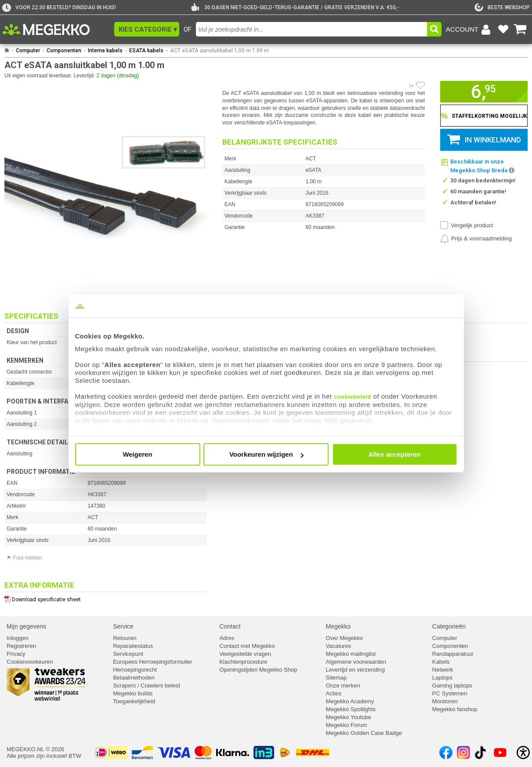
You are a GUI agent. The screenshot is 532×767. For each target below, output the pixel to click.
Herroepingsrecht (135, 670)
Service (123, 626)
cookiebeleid (353, 397)
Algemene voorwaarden (356, 662)
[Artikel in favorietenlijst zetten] (420, 85)
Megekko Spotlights (351, 709)
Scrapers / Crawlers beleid (146, 685)
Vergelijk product (472, 225)
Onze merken (343, 685)
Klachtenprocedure (243, 662)
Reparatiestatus (133, 646)
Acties (334, 693)
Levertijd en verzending (355, 670)
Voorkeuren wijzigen (266, 454)
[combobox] (311, 29)
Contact (230, 626)
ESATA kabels (146, 51)
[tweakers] (502, 7)
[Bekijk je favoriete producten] (503, 29)
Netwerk (443, 670)
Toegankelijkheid (134, 701)
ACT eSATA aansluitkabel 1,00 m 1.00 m (219, 51)
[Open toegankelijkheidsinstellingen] (523, 752)
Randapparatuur (453, 654)
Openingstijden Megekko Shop (258, 670)
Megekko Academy (350, 701)
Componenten (64, 51)
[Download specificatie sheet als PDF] (106, 598)
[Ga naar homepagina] (56, 29)
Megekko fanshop (455, 709)
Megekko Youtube (349, 717)
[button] (147, 29)
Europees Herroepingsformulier (153, 662)
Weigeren (137, 454)
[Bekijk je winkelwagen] (520, 29)
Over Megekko (345, 638)
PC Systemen (450, 693)
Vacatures (339, 646)
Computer (28, 51)
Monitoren (445, 701)
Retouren (125, 638)
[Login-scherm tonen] (470, 29)
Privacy (16, 654)
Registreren (21, 646)
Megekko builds (133, 693)
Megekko (338, 626)
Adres (227, 638)
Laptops (442, 678)
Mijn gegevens (26, 626)
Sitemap (337, 678)
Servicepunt (128, 654)
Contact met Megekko (247, 646)
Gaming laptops (452, 685)
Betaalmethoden (134, 678)
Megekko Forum (347, 725)
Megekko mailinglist (351, 654)
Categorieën (449, 626)
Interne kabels (105, 51)
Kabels (441, 662)
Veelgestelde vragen (245, 654)
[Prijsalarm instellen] (476, 239)
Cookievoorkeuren (30, 662)
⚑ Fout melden (24, 558)
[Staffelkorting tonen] (484, 116)
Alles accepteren (394, 454)
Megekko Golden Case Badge (364, 733)
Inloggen (18, 638)
